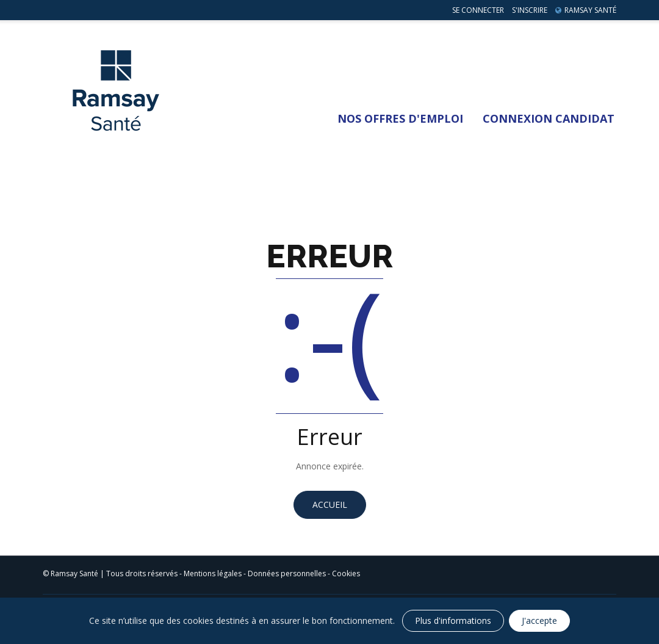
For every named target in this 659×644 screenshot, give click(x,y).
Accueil (330, 505)
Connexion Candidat (549, 118)
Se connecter (478, 10)
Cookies (346, 573)
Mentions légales (213, 573)
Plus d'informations (453, 620)
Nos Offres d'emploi (400, 118)
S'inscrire (530, 10)
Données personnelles (287, 573)
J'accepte (539, 620)
